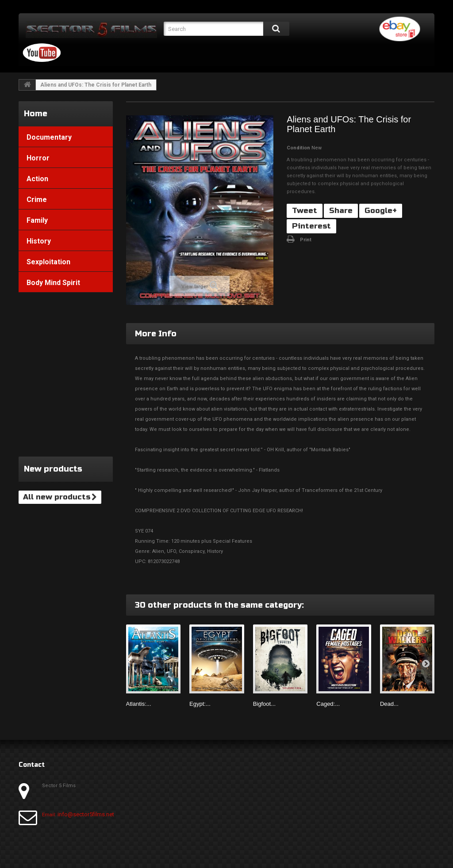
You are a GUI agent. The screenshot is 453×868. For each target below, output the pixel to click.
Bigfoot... (264, 704)
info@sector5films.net (86, 814)
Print (306, 240)
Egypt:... (200, 704)
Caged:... (328, 704)
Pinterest (311, 226)
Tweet (305, 211)
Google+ (381, 211)
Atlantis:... (139, 704)
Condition (298, 148)
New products (53, 469)
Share (341, 211)
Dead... (389, 704)
